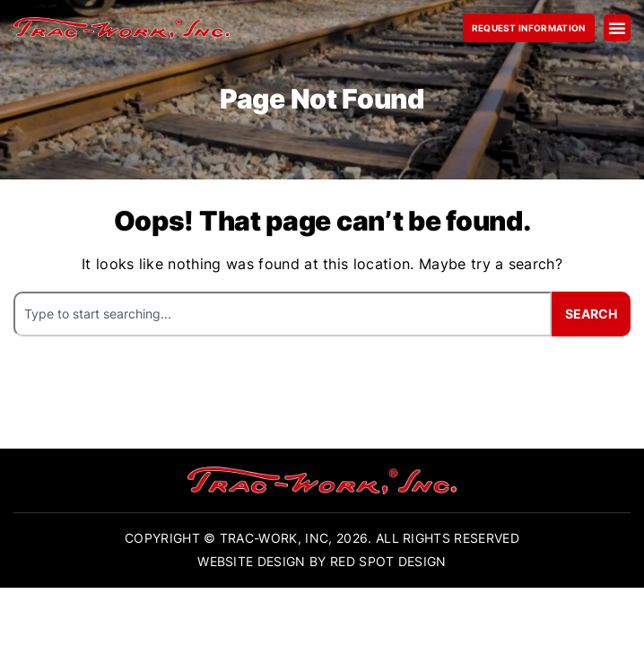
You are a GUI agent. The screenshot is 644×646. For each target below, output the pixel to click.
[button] (617, 28)
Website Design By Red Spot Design (322, 561)
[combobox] (283, 314)
